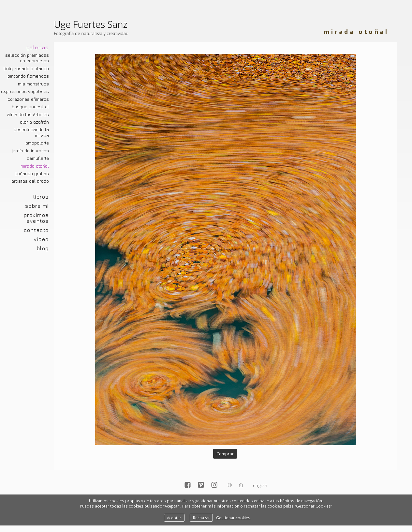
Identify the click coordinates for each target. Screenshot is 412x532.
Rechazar (201, 518)
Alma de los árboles (28, 114)
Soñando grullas (32, 174)
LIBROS (41, 197)
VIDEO (41, 239)
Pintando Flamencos (28, 76)
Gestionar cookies (233, 518)
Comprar (225, 454)
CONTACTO (36, 230)
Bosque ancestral (30, 107)
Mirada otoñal (35, 166)
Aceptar (174, 518)
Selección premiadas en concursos (27, 58)
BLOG (43, 248)
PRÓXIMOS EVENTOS (36, 218)
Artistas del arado (30, 181)
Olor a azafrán (34, 122)
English (260, 485)
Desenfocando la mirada (31, 132)
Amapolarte (37, 143)
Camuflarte (38, 158)
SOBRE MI (37, 206)
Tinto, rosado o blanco (26, 68)
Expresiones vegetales (25, 91)
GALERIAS (38, 47)
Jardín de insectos (30, 151)
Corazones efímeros (28, 99)
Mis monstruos (33, 84)
